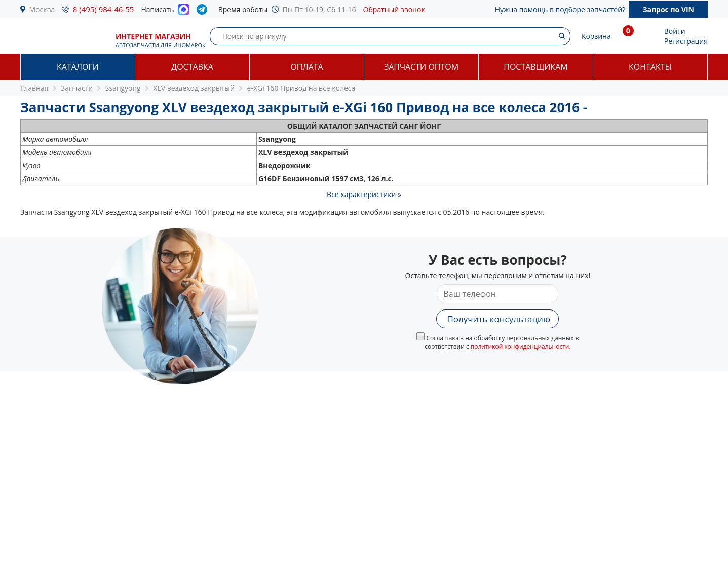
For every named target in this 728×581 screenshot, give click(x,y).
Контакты (650, 67)
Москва (42, 9)
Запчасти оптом (421, 67)
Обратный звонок (394, 9)
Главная (34, 88)
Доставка (192, 67)
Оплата (306, 67)
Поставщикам (535, 67)
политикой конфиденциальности (520, 347)
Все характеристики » (364, 194)
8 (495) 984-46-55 (104, 9)
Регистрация (686, 41)
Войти (675, 31)
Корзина (596, 36)
